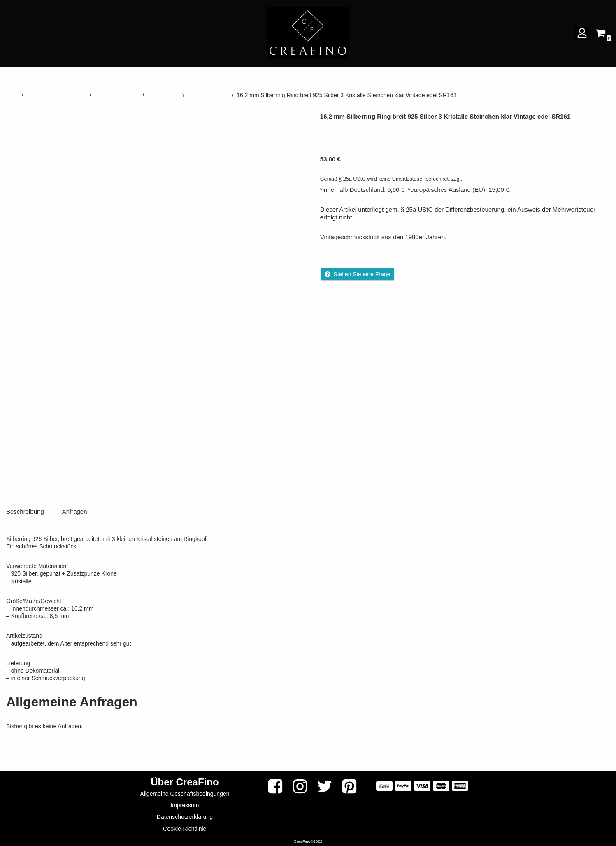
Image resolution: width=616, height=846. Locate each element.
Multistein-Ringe (208, 95)
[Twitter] (325, 785)
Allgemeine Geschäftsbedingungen (185, 792)
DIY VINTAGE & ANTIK (56, 95)
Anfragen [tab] (75, 510)
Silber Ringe (163, 95)
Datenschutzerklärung (185, 816)
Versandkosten (480, 179)
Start (12, 95)
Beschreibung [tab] (25, 510)
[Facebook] (275, 785)
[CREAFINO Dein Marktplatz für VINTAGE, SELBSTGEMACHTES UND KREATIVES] (308, 33)
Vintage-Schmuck (117, 95)
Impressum (185, 804)
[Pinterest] (349, 785)
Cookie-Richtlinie (185, 827)
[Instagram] (300, 785)
